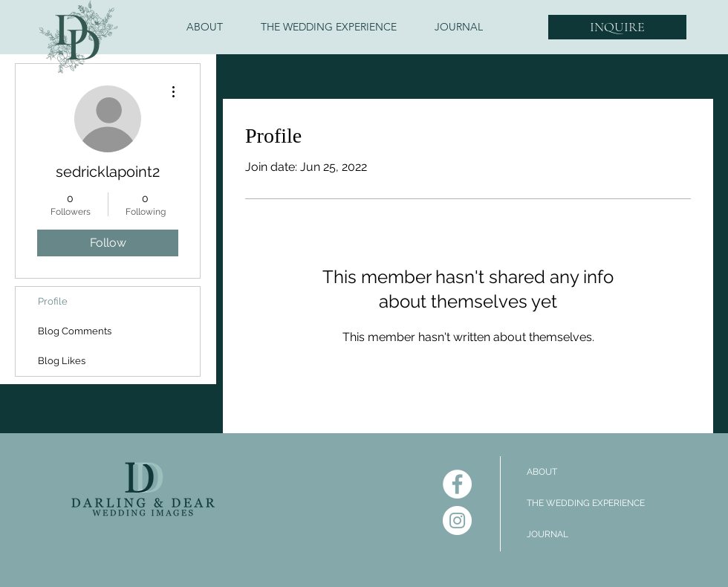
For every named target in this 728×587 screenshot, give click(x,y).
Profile (53, 301)
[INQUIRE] (617, 27)
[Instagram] (457, 520)
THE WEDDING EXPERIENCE (586, 503)
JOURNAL (547, 534)
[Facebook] (457, 484)
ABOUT (542, 472)
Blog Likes (62, 361)
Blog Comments (75, 331)
